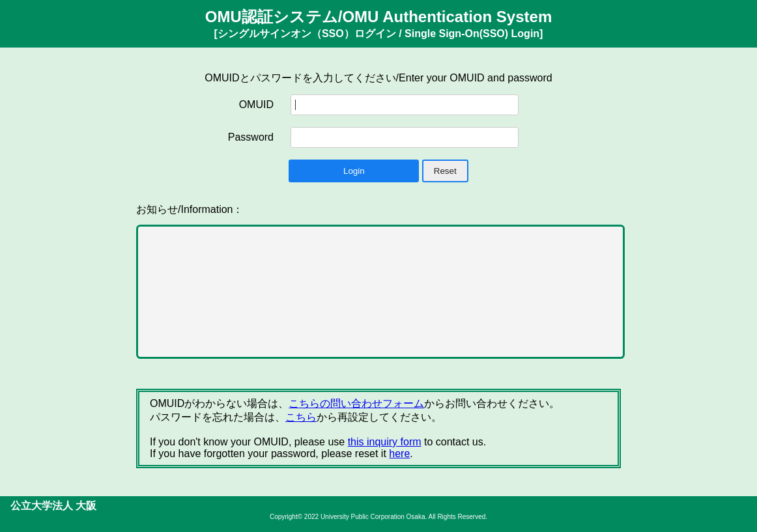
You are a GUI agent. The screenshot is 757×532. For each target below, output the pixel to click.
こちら (301, 417)
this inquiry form (385, 442)
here (399, 454)
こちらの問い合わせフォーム (356, 403)
